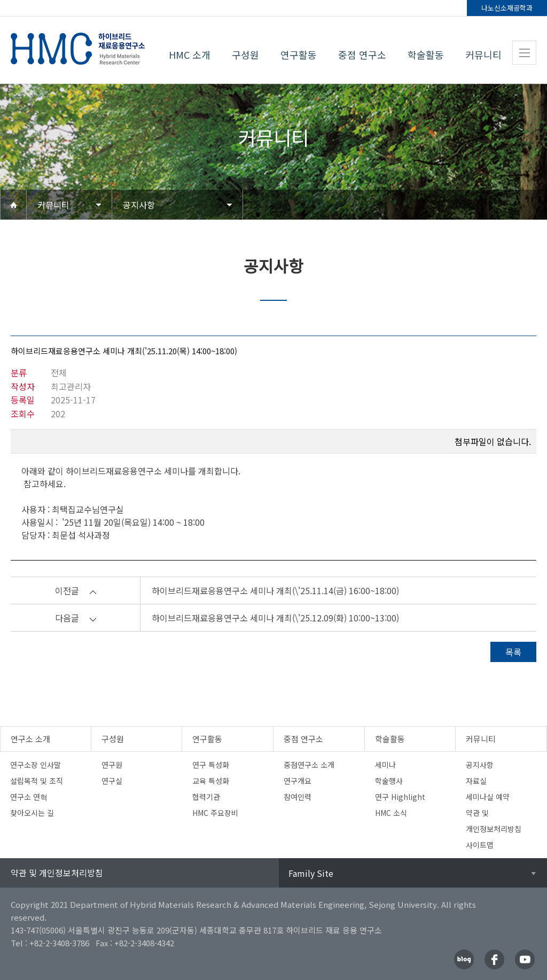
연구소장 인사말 (36, 765)
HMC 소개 (190, 55)
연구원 (112, 765)
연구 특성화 (211, 765)
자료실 (476, 781)
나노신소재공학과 (507, 8)
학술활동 (426, 55)
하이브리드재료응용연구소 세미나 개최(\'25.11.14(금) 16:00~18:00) (275, 590)
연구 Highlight (400, 797)
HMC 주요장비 (215, 813)
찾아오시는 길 (32, 813)
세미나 (385, 765)
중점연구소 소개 (309, 765)
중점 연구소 (362, 55)
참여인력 (298, 797)
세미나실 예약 (488, 797)
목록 (513, 652)
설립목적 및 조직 (37, 781)
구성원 (245, 55)
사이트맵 (480, 845)
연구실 (112, 781)
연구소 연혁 (29, 797)
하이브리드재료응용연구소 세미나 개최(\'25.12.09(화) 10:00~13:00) (275, 618)
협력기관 (206, 797)
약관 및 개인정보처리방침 (57, 873)
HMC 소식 (391, 813)
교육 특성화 (211, 781)
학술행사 (389, 781)
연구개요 (298, 781)
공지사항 (139, 205)
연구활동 (299, 55)
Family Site (311, 873)
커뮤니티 (483, 55)
